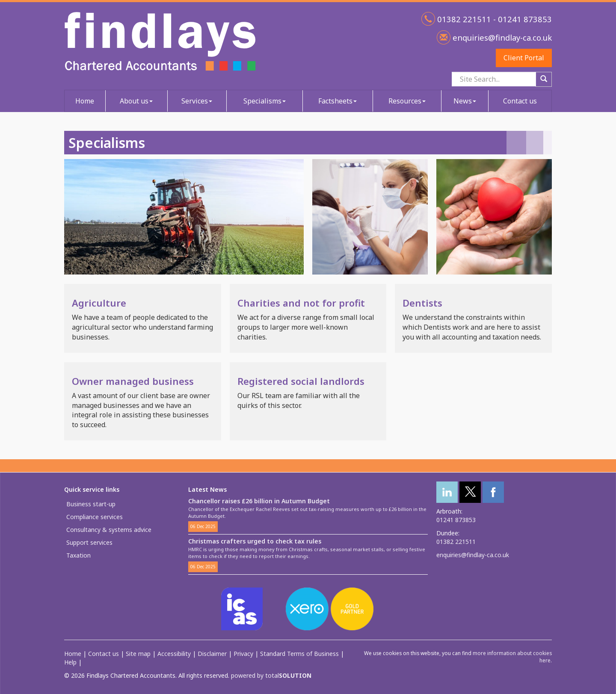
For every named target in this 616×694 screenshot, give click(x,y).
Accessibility (174, 654)
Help (70, 662)
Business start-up (91, 504)
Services (197, 101)
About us (136, 101)
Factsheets (338, 101)
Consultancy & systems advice (109, 530)
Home (85, 101)
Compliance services (95, 517)
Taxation (78, 555)
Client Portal (524, 58)
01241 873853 (456, 520)
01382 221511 (456, 542)
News (465, 101)
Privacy (243, 654)
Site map (138, 654)
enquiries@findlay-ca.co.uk (501, 37)
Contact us (520, 101)
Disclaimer (212, 654)
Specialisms (265, 101)
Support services (89, 542)
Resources (407, 101)
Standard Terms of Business (299, 654)
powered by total (271, 675)
